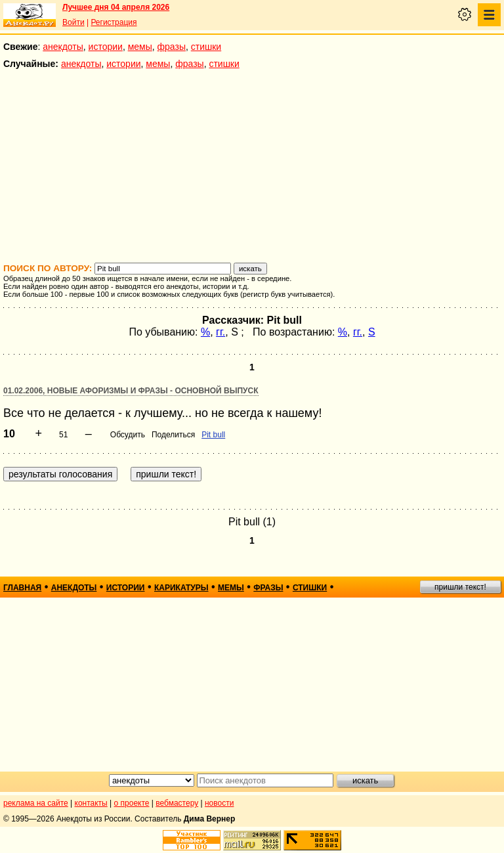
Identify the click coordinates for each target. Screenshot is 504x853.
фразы (172, 47)
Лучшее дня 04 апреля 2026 (116, 7)
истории (106, 47)
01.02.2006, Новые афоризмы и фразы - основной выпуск (131, 391)
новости (219, 803)
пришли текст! (460, 587)
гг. (220, 332)
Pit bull (213, 435)
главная (22, 588)
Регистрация (114, 22)
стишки (206, 47)
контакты (91, 803)
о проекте (132, 803)
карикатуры (181, 588)
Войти (73, 22)
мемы (140, 47)
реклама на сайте (36, 803)
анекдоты (63, 47)
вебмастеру (177, 803)
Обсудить (128, 435)
